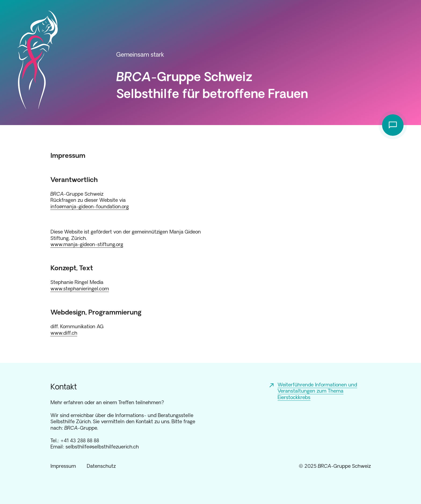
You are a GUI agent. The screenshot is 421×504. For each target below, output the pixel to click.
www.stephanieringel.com (80, 288)
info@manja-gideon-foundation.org (90, 206)
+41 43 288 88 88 (80, 440)
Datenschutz (101, 466)
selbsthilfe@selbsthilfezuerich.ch (102, 447)
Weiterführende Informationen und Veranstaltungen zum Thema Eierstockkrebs (317, 391)
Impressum (63, 466)
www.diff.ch (64, 333)
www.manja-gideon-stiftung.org (87, 244)
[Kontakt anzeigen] (393, 125)
